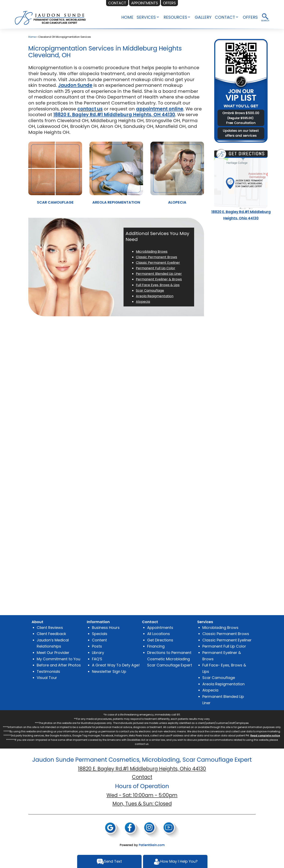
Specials (100, 634)
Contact (142, 777)
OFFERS (250, 17)
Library (98, 653)
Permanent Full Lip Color (224, 646)
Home (32, 37)
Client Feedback (51, 634)
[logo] (50, 17)
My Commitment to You (58, 659)
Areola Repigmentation (223, 684)
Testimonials (48, 671)
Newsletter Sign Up (109, 671)
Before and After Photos (59, 665)
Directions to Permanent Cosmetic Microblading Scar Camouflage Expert (170, 659)
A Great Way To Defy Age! (116, 665)
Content (99, 640)
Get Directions (160, 640)
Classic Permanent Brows (226, 634)
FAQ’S (97, 659)
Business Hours (106, 628)
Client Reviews (50, 628)
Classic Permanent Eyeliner (227, 640)
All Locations (159, 634)
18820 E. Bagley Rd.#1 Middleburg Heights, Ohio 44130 (142, 769)
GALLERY (203, 17)
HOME (127, 17)
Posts (97, 646)
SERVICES (146, 17)
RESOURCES (175, 17)
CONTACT (225, 17)
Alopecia (210, 690)
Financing (156, 646)
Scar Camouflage (219, 678)
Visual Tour (47, 678)
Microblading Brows (220, 628)
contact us (90, 109)
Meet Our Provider (53, 653)
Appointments (160, 628)
